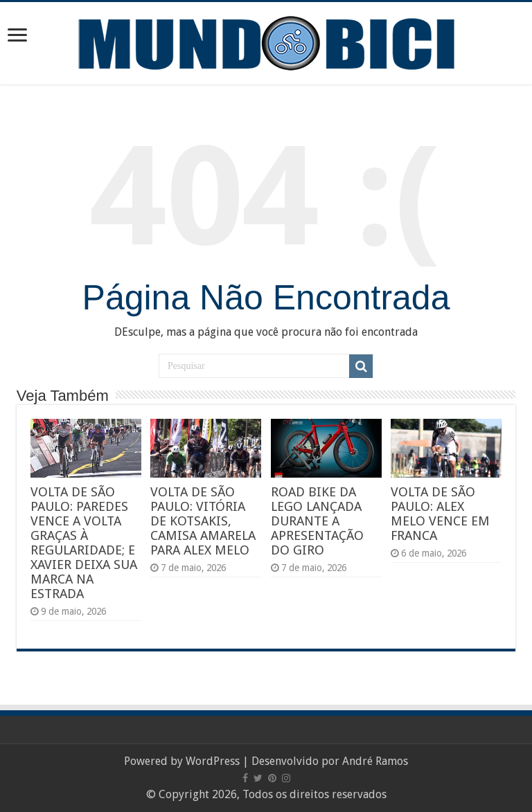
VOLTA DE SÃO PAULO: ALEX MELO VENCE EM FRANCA (440, 514)
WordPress (213, 761)
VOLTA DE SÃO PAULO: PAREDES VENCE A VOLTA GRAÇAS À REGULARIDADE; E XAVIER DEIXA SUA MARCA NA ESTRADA (84, 543)
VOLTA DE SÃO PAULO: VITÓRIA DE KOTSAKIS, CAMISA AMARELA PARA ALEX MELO (203, 521)
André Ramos (375, 761)
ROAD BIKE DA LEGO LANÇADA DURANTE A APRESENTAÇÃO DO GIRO (317, 521)
